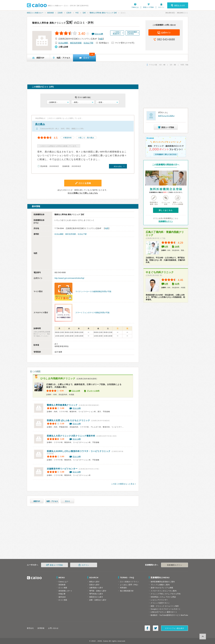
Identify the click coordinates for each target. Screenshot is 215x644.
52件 (177, 284)
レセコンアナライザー (159, 600)
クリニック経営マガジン (160, 603)
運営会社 (30, 628)
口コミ (68, 501)
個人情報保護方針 (127, 591)
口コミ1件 (77, 424)
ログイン (161, 7)
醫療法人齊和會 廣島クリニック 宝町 (103, 13)
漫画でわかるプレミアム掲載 (162, 588)
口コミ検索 (63, 588)
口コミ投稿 (63, 600)
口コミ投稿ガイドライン (130, 582)
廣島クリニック (62, 405)
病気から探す (94, 582)
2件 (166, 247)
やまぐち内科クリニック (160, 272)
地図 (101, 39)
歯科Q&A (62, 597)
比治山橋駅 (63, 43)
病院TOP (37, 501)
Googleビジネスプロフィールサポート (166, 609)
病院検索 (50, 13)
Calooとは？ (63, 582)
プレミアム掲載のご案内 (160, 585)
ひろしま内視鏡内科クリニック (58, 378)
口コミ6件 (77, 472)
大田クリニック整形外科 (71, 436)
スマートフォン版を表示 (174, 628)
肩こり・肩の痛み (87, 138)
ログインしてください (166, 116)
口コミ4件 (77, 439)
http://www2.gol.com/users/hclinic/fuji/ (69, 278)
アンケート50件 (93, 391)
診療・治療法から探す (98, 600)
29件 (177, 247)
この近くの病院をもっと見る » (123, 484)
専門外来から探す (96, 594)
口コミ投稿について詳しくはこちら (83, 193)
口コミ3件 (77, 457)
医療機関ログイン (166, 221)
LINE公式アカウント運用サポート (164, 612)
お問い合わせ (53, 628)
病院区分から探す (96, 597)
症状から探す (94, 585)
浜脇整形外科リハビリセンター (62, 469)
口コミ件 (99, 34)
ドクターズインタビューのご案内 (164, 591)
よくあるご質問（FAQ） (130, 585)
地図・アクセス (52, 501)
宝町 (84, 13)
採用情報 (41, 628)
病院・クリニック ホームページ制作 (165, 606)
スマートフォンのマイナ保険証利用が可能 (92, 313)
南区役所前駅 (76, 43)
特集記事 (62, 594)
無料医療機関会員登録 (132, 33)
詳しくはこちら (166, 210)
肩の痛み (40, 124)
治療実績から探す (96, 588)
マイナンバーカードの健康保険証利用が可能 (93, 292)
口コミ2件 (77, 408)
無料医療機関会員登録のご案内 (163, 582)
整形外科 (68, 138)
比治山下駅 (88, 43)
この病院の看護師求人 (117, 33)
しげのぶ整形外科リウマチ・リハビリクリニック (79, 451)
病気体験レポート (65, 591)
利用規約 (123, 588)
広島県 (60, 13)
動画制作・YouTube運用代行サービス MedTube (169, 615)
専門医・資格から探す (98, 591)
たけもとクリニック (68, 420)
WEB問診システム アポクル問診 (163, 597)
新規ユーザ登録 (148, 7)
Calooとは (135, 7)
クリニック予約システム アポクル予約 (166, 594)
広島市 (69, 13)
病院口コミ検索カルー (35, 13)
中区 (77, 13)
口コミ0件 (76, 391)
